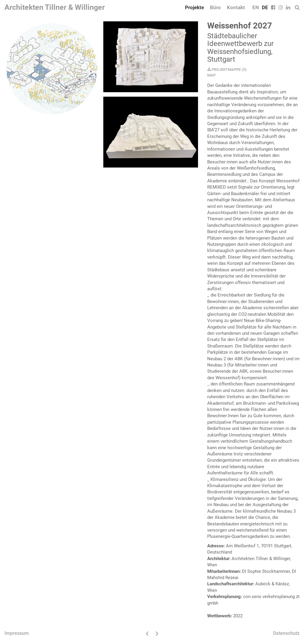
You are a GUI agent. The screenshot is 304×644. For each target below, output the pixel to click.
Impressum (17, 633)
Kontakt (236, 7)
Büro (215, 7)
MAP (211, 75)
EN (256, 7)
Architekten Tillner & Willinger (55, 7)
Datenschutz (286, 633)
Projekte (194, 7)
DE (265, 7)
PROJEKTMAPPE (224, 70)
